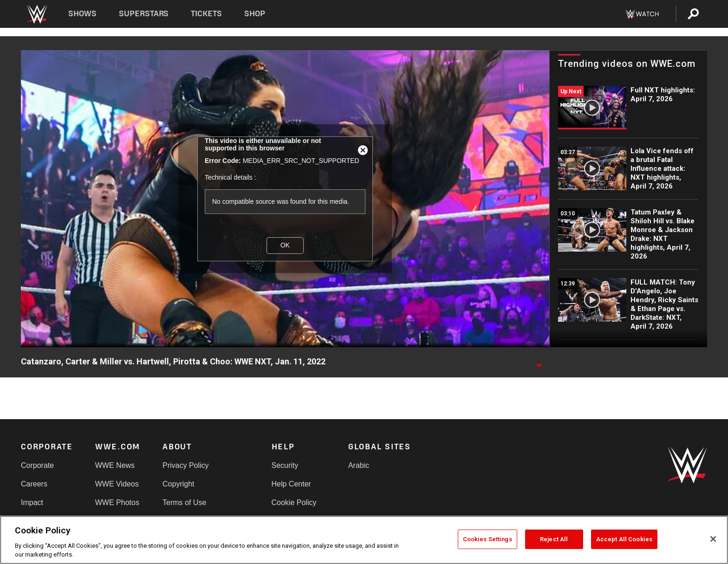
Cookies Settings (487, 539)
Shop (255, 14)
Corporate (37, 465)
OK (285, 245)
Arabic (359, 465)
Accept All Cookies (624, 539)
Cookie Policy (294, 502)
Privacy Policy (186, 465)
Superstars (144, 14)
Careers (34, 484)
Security (285, 465)
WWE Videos (117, 484)
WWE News (115, 465)
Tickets (206, 14)
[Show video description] (539, 362)
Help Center (291, 484)
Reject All (554, 539)
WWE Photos (117, 502)
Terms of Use (184, 502)
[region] (364, 540)
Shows (82, 14)
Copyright (178, 484)
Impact (32, 502)
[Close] (713, 539)
